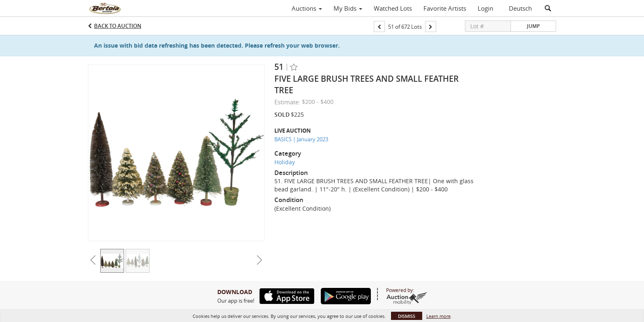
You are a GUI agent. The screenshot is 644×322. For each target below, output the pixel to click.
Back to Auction (118, 26)
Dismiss (407, 316)
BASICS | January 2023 (301, 139)
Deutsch (520, 8)
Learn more (438, 316)
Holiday (285, 162)
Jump (533, 26)
